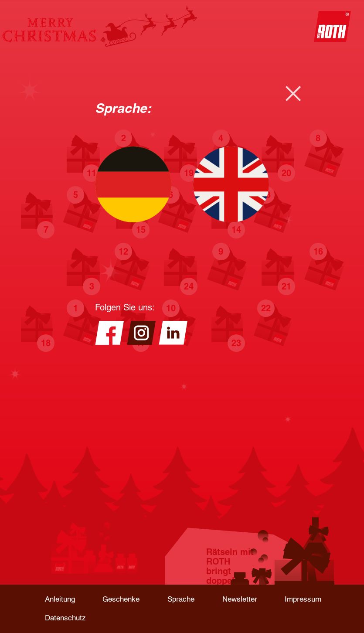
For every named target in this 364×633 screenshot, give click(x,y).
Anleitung (60, 599)
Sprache (181, 599)
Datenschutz (65, 618)
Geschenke (121, 599)
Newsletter (240, 599)
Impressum (303, 599)
